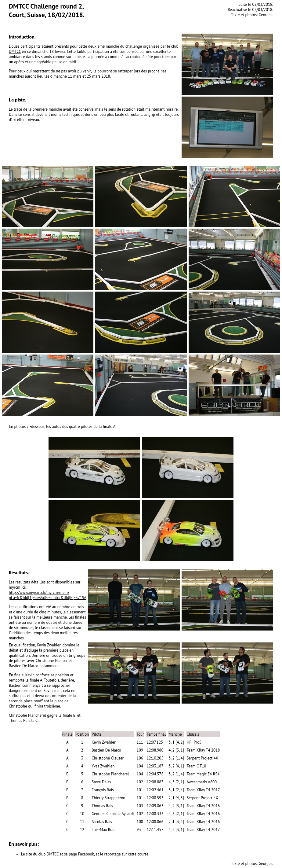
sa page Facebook (79, 854)
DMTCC (15, 51)
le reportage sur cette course (124, 854)
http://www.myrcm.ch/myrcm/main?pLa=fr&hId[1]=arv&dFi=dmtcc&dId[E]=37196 (48, 595)
